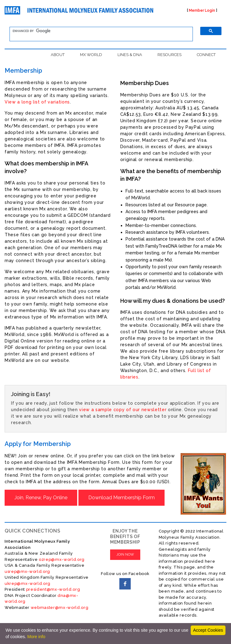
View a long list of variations (37, 102)
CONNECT (206, 55)
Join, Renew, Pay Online (41, 498)
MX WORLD (91, 55)
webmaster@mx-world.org (60, 608)
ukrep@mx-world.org (28, 583)
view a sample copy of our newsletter (123, 410)
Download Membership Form (121, 498)
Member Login (202, 10)
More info (36, 637)
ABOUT (58, 55)
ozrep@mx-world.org (62, 559)
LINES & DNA (130, 55)
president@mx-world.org (53, 589)
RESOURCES (169, 55)
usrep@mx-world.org (27, 571)
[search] (98, 31)
